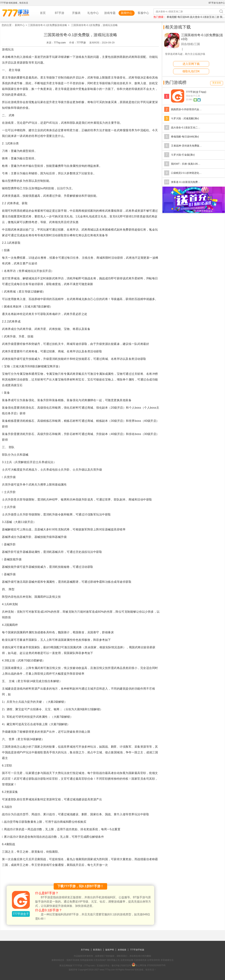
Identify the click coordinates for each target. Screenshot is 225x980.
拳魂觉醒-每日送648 (178, 17)
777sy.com (60, 43)
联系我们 (97, 950)
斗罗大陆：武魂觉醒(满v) (185, 118)
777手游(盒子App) (196, 92)
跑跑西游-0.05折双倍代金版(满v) (189, 109)
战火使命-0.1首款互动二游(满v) (188, 127)
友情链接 (122, 950)
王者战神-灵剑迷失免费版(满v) (188, 146)
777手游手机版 (137, 950)
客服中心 (143, 13)
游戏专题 (110, 13)
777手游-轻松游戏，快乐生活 (14, 3)
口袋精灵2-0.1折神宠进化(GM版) (189, 173)
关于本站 (85, 950)
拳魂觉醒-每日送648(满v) (185, 137)
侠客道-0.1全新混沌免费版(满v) (188, 182)
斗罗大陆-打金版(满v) (183, 155)
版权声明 (110, 950)
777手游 (81, 43)
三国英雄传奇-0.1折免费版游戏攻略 (47, 25)
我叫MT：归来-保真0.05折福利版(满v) (192, 164)
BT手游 (212, 3)
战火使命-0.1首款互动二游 (204, 17)
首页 (43, 13)
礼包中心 (221, 3)
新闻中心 (127, 13)
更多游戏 (217, 83)
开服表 (76, 13)
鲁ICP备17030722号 (121, 966)
